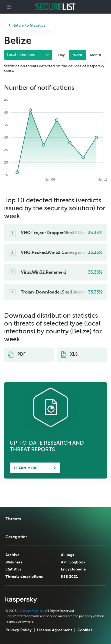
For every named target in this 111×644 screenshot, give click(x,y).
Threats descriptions (24, 576)
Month (96, 55)
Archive (12, 555)
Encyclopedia (73, 569)
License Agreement (55, 630)
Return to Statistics (27, 25)
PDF (17, 355)
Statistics (13, 569)
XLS (69, 355)
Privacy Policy (19, 630)
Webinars (14, 562)
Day (61, 55)
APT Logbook (73, 562)
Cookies (85, 630)
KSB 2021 (69, 576)
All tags (67, 555)
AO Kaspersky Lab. (31, 611)
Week (78, 55)
